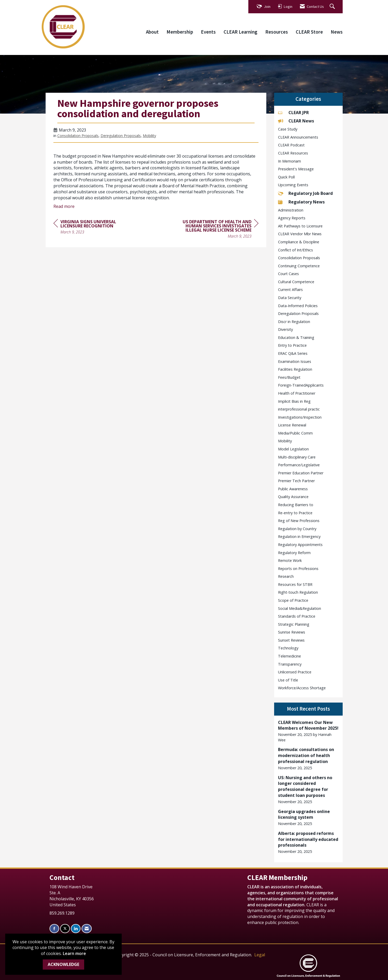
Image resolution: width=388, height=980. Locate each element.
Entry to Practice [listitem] (292, 345)
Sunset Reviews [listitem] (291, 640)
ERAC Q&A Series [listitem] (293, 353)
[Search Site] (333, 7)
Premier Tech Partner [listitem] (296, 481)
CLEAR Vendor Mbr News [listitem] (300, 234)
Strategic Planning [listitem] (294, 624)
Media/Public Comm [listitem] (295, 433)
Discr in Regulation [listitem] (294, 322)
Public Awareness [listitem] (293, 489)
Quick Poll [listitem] (286, 177)
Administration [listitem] (291, 210)
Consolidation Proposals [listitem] (299, 258)
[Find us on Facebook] (54, 929)
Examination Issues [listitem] (295, 361)
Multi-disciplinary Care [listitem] (297, 457)
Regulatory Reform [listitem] (294, 553)
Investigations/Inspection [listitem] (300, 417)
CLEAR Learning (241, 32)
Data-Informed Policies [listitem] (298, 306)
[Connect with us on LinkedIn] (76, 929)
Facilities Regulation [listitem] (295, 369)
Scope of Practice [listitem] (293, 600)
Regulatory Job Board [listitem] (305, 193)
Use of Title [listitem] (288, 680)
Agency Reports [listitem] (292, 218)
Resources (277, 32)
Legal (260, 955)
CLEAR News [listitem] (296, 121)
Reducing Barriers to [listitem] (296, 505)
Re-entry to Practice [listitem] (295, 513)
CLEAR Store (309, 32)
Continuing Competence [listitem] (299, 266)
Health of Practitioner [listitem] (297, 393)
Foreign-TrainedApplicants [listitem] (301, 385)
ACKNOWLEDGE (63, 964)
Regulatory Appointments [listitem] (300, 545)
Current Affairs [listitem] (290, 290)
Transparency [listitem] (290, 664)
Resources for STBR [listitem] (295, 584)
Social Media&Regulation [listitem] (300, 608)
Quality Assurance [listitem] (293, 497)
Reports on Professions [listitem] (298, 569)
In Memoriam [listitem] (290, 161)
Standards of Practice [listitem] (297, 616)
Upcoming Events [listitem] (293, 185)
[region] (219, 230)
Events (208, 32)
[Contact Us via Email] (87, 929)
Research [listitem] (286, 576)
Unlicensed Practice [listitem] (295, 672)
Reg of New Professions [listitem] (299, 521)
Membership (180, 32)
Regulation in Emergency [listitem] (299, 536)
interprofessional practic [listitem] (299, 409)
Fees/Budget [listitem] (289, 377)
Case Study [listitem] (288, 129)
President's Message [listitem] (296, 169)
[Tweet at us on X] (65, 929)
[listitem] (308, 731)
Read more (64, 206)
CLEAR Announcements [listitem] (298, 137)
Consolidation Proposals (78, 136)
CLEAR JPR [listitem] (293, 113)
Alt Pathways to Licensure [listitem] (300, 226)
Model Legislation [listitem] (293, 449)
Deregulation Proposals (121, 136)
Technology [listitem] (288, 648)
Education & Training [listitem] (296, 337)
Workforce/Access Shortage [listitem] (302, 688)
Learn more (74, 953)
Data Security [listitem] (290, 298)
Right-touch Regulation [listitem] (298, 592)
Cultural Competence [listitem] (296, 282)
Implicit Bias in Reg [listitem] (294, 401)
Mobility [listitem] (285, 441)
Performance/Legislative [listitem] (299, 465)
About (152, 32)
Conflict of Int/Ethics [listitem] (295, 250)
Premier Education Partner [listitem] (301, 473)
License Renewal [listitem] (292, 425)
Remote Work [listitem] (290, 560)
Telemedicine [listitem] (290, 656)
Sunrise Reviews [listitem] (292, 632)
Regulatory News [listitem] (301, 202)
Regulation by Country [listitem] (297, 529)
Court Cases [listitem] (288, 274)
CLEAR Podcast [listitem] (291, 145)
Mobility (149, 136)
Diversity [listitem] (285, 329)
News (337, 32)
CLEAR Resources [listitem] (293, 153)
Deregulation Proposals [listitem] (298, 314)
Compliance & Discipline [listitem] (299, 242)
